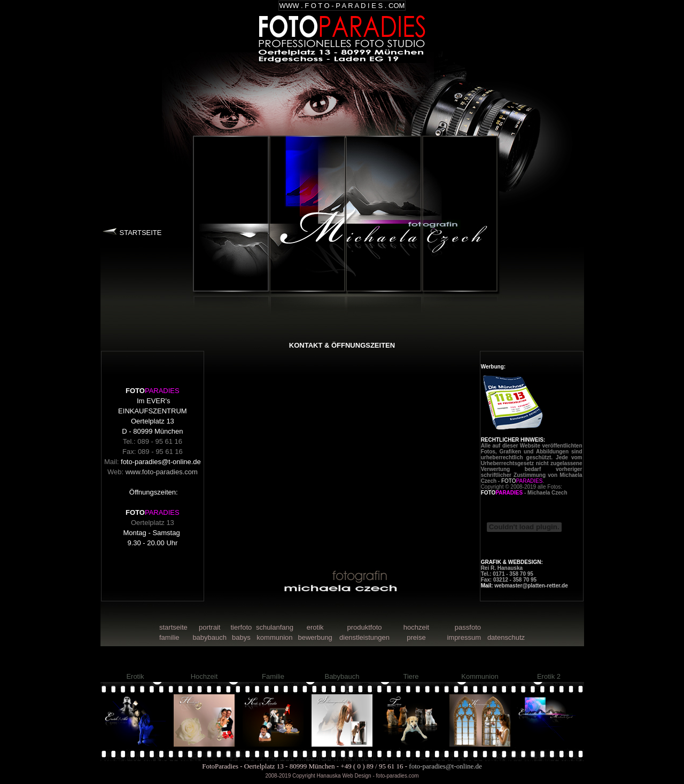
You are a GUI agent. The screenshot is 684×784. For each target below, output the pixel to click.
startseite (173, 627)
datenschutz (506, 637)
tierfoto (241, 627)
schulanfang (275, 627)
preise (416, 637)
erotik (315, 627)
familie (169, 637)
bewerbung (315, 637)
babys (241, 637)
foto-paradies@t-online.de (161, 462)
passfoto (468, 627)
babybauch (209, 637)
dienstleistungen (364, 637)
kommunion (274, 637)
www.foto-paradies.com (162, 472)
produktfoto (364, 627)
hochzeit (416, 627)
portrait (209, 627)
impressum (464, 637)
